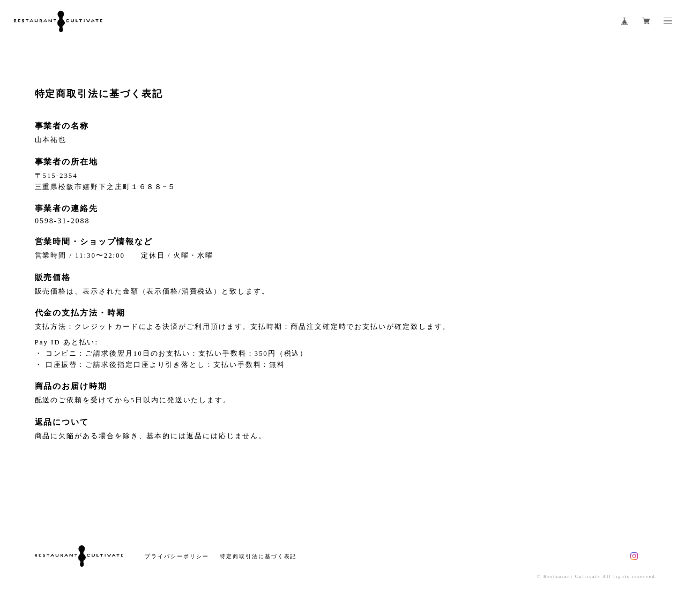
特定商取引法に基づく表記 (258, 556)
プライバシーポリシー (177, 556)
